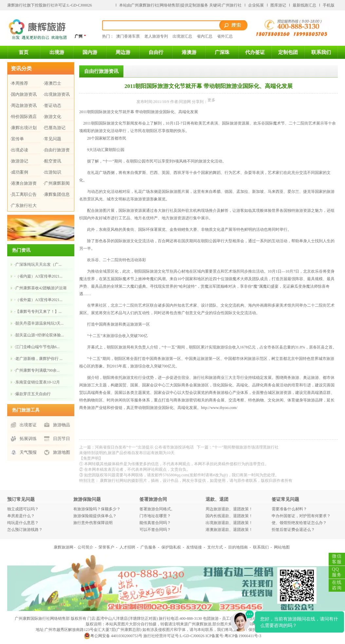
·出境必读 (19, 150)
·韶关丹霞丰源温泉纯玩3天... (39, 323)
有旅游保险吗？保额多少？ (97, 509)
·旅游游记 (19, 161)
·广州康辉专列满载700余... (37, 370)
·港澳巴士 (52, 83)
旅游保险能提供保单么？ (95, 516)
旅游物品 (62, 425)
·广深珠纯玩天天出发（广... (38, 264)
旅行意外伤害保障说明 (93, 523)
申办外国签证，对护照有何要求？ (301, 516)
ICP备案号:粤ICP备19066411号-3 (233, 636)
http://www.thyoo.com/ (219, 408)
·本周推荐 (19, 83)
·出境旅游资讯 (56, 94)
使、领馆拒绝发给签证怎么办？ (299, 523)
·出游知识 (52, 172)
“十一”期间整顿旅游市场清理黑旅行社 (246, 447)
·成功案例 (19, 172)
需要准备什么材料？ (289, 509)
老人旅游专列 (156, 36)
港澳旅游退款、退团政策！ (229, 530)
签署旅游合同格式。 (157, 509)
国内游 (90, 52)
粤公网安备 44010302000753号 (113, 636)
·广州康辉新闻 (56, 183)
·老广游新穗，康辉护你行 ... (38, 359)
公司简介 (85, 547)
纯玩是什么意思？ (23, 523)
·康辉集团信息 (56, 194)
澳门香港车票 (128, 36)
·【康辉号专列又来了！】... (38, 312)
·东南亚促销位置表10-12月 (37, 382)
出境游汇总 (182, 36)
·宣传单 (17, 139)
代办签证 (255, 52)
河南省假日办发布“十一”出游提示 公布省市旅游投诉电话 (144, 447)
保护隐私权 (171, 547)
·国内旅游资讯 (23, 94)
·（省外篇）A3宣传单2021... (38, 300)
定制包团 (288, 52)
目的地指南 (238, 547)
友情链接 (194, 547)
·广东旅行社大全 (23, 207)
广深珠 (222, 52)
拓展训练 (28, 439)
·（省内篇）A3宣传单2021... (38, 276)
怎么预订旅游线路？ (25, 530)
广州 (81, 36)
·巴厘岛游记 (54, 128)
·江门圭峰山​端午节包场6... (37, 347)
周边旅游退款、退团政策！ (229, 509)
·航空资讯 (52, 161)
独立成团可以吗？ (23, 509)
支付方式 (215, 547)
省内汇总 (205, 36)
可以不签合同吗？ (155, 530)
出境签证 (28, 425)
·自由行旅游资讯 (56, 152)
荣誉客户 (106, 547)
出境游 (57, 52)
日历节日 (62, 439)
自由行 (156, 52)
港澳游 (189, 52)
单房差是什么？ (21, 516)
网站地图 (282, 547)
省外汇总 (225, 36)
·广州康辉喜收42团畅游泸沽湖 (40, 288)
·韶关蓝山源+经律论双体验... (39, 335)
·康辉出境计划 (23, 128)
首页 (24, 52)
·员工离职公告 (23, 194)
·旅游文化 (52, 117)
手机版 (329, 5)
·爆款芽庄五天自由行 (33, 394)
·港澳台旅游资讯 (23, 185)
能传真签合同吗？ (155, 523)
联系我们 (321, 52)
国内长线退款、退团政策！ (229, 516)
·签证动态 (52, 105)
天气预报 (28, 452)
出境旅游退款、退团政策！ (229, 523)
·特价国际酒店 (23, 117)
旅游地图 (62, 452)
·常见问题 (52, 139)
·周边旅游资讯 (23, 105)
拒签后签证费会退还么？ (293, 530)
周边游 (123, 52)
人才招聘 (127, 547)
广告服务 (148, 547)
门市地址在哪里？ (155, 516)
